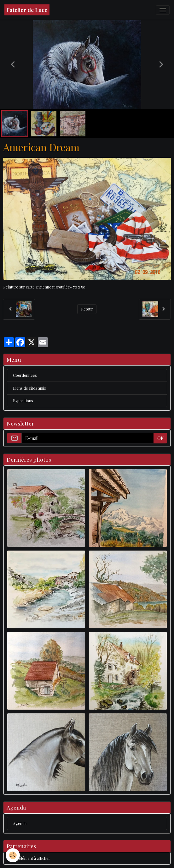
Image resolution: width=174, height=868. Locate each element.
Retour (87, 309)
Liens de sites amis (29, 388)
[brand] (27, 10)
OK (160, 438)
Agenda (20, 823)
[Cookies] (13, 855)
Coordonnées (25, 375)
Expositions (23, 401)
